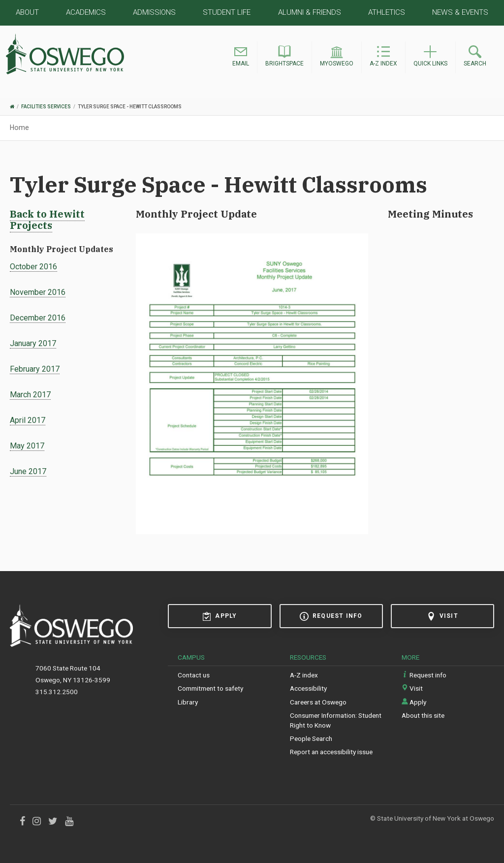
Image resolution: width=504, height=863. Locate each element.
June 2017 (28, 471)
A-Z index (304, 675)
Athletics (387, 12)
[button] (241, 57)
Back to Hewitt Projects (47, 220)
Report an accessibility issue (331, 752)
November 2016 (38, 292)
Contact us (194, 675)
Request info (331, 616)
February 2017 (35, 369)
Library (188, 702)
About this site (423, 715)
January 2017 (33, 343)
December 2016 (38, 318)
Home (19, 128)
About (27, 12)
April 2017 (28, 420)
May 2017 (27, 446)
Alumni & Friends (310, 12)
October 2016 (33, 267)
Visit (442, 616)
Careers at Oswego (318, 702)
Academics (86, 12)
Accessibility (308, 688)
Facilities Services (46, 107)
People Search (311, 738)
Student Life (227, 12)
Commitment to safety (210, 688)
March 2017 (30, 395)
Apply (220, 616)
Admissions (154, 12)
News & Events (460, 12)
